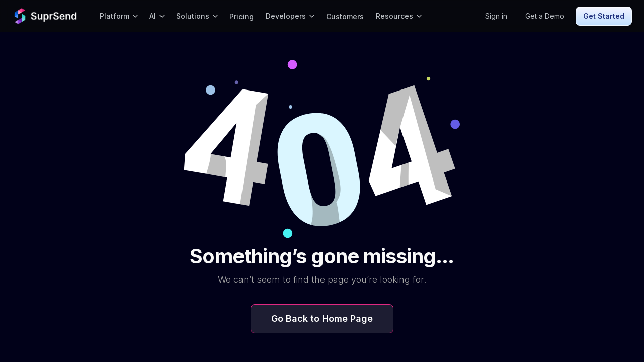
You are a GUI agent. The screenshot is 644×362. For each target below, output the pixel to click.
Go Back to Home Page (322, 319)
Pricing (242, 16)
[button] (118, 16)
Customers (345, 16)
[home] (47, 16)
